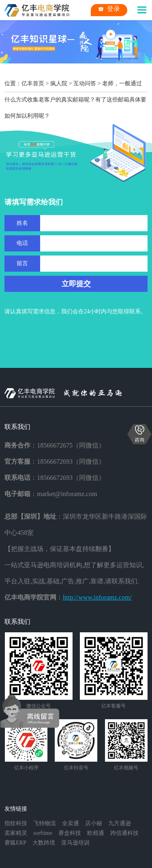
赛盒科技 (70, 833)
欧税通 (96, 833)
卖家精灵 (16, 833)
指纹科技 (16, 823)
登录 (109, 9)
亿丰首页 (33, 83)
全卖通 (71, 823)
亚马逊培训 (75, 843)
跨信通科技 (124, 833)
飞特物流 (45, 823)
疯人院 (59, 83)
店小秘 (94, 823)
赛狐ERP (15, 843)
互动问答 (85, 83)
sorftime (43, 833)
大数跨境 (44, 843)
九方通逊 (120, 823)
